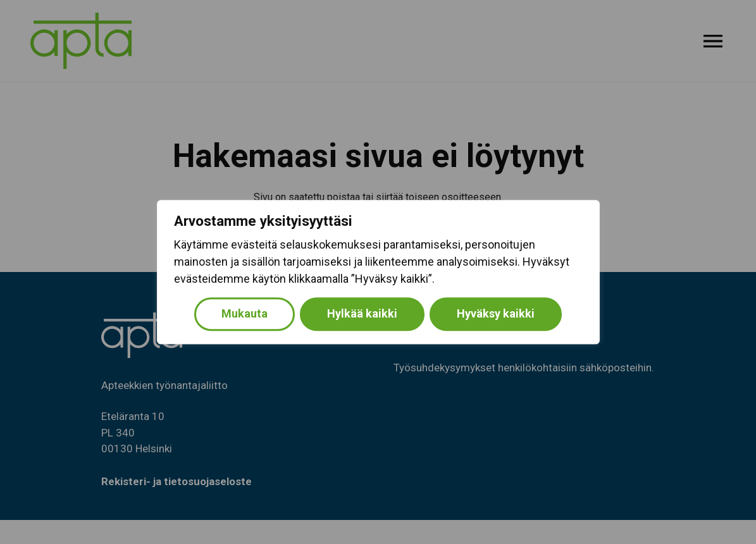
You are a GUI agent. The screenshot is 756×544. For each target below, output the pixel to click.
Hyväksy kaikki (496, 313)
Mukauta (245, 313)
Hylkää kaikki (362, 313)
